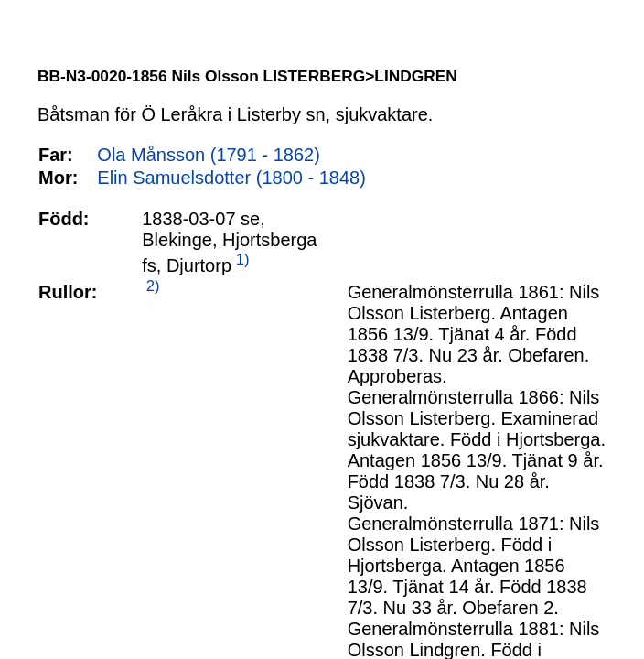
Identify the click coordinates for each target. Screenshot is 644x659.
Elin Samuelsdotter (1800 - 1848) (231, 178)
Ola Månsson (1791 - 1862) (208, 155)
